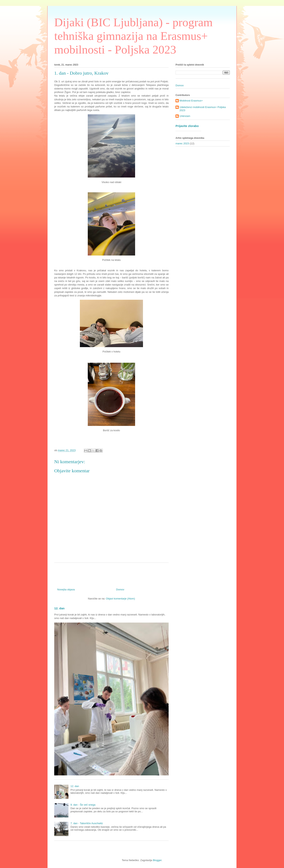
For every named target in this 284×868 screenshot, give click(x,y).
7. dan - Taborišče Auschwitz (87, 823)
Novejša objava (66, 589)
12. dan (59, 608)
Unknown (185, 116)
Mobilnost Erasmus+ (191, 101)
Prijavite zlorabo (187, 126)
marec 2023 (182, 143)
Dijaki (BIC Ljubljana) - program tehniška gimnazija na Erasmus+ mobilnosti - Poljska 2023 (133, 36)
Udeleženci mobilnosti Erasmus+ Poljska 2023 (203, 109)
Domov (120, 589)
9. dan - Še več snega (83, 805)
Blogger (157, 860)
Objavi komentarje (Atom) (120, 599)
